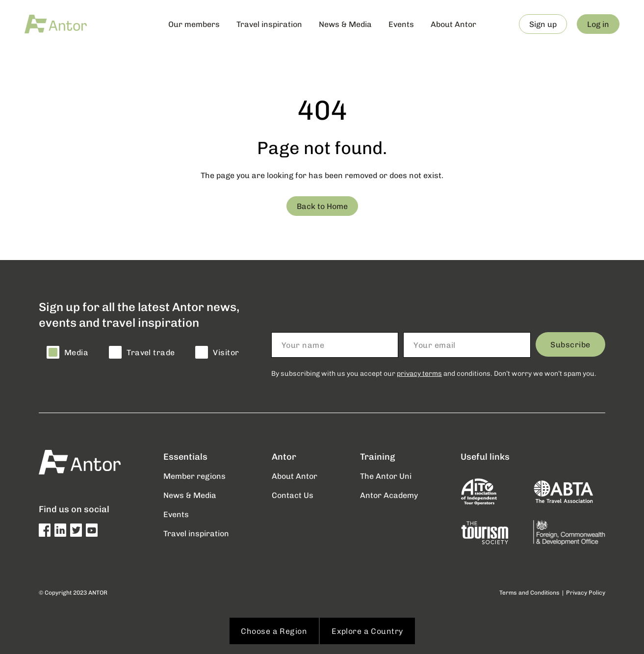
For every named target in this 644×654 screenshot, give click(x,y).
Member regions (194, 476)
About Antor (453, 24)
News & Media (345, 24)
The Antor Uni (386, 476)
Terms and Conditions (529, 592)
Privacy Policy (586, 592)
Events (401, 24)
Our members (194, 24)
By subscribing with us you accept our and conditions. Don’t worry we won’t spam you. (434, 373)
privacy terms (419, 373)
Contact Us (293, 495)
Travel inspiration (269, 24)
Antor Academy (389, 495)
